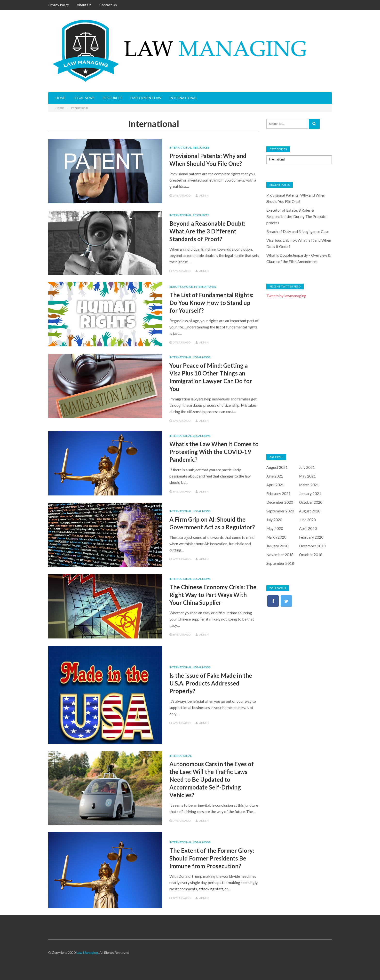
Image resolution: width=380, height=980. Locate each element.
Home (61, 98)
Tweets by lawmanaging (286, 296)
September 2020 (280, 511)
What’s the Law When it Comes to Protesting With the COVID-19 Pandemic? (214, 452)
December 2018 (313, 546)
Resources (112, 98)
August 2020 (310, 511)
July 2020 (274, 520)
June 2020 (308, 520)
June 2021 (275, 476)
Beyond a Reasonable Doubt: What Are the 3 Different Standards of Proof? (207, 231)
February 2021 (279, 493)
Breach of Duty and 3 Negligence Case (298, 231)
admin (204, 195)
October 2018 (311, 554)
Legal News (84, 98)
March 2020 (277, 537)
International (183, 98)
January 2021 (310, 493)
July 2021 (307, 467)
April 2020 (308, 528)
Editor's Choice (181, 287)
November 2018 (280, 554)
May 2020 (275, 528)
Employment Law (146, 98)
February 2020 (311, 537)
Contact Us (108, 5)
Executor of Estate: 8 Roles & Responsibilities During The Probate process (297, 216)
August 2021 (277, 467)
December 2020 (280, 502)
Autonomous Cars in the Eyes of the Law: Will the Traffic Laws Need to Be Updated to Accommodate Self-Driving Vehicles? (212, 779)
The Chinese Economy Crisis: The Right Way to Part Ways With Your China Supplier (213, 595)
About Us (84, 5)
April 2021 (275, 485)
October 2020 (311, 502)
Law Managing (87, 952)
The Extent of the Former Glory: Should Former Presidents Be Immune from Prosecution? (212, 858)
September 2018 (280, 563)
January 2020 (277, 546)
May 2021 (308, 476)
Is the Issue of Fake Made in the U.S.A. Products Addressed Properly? (211, 683)
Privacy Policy (59, 5)
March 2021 (309, 485)
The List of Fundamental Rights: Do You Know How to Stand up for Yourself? (211, 303)
